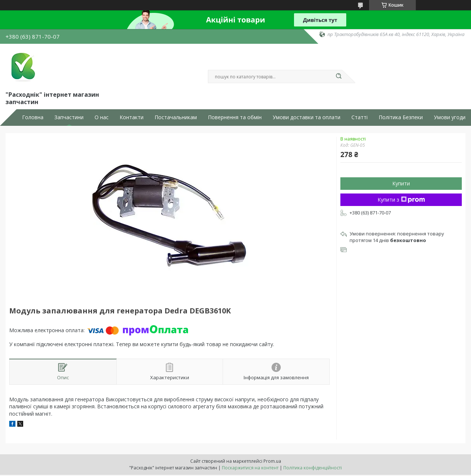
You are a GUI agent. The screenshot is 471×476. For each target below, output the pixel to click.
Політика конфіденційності (313, 468)
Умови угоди (450, 117)
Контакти (132, 117)
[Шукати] (339, 77)
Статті (360, 117)
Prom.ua (272, 461)
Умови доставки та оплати (307, 117)
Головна (33, 117)
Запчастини (69, 117)
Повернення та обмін (235, 117)
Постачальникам (176, 117)
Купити (401, 183)
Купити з (401, 200)
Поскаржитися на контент (250, 468)
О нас (102, 117)
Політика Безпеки (401, 117)
